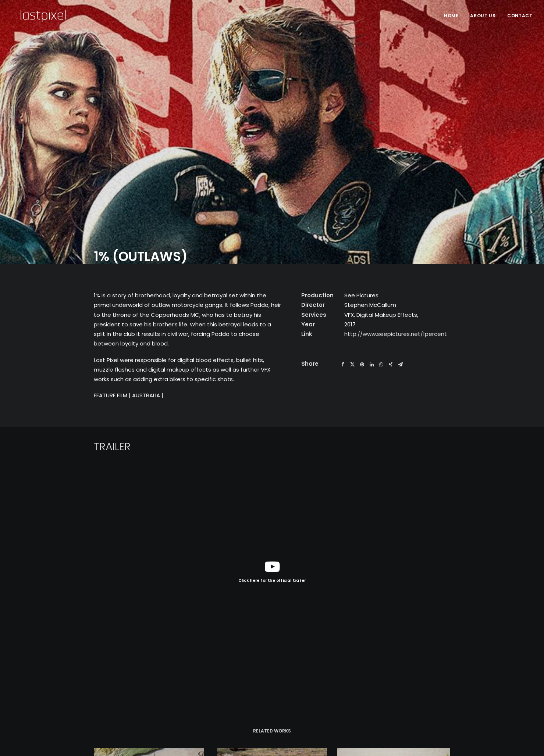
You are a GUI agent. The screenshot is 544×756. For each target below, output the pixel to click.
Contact (520, 16)
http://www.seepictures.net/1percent (396, 162)
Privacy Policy (129, 706)
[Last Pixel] (35, 16)
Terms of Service (178, 706)
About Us (483, 16)
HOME (451, 16)
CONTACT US (433, 699)
